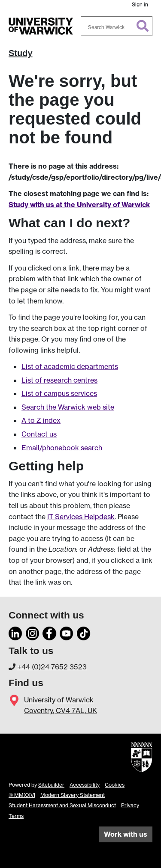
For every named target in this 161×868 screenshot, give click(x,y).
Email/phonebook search (62, 448)
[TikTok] (84, 632)
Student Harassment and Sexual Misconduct (62, 805)
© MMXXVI (22, 795)
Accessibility (85, 785)
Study (21, 53)
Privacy (130, 805)
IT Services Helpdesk (81, 517)
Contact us (39, 434)
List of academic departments (70, 366)
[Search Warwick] (117, 26)
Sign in (140, 4)
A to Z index (41, 420)
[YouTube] (67, 632)
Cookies (115, 785)
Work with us (126, 834)
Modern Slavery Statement (73, 795)
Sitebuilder (51, 785)
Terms (16, 816)
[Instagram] (33, 632)
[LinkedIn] (15, 632)
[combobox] (117, 26)
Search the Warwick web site (68, 407)
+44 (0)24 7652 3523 (52, 667)
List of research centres (59, 380)
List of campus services (59, 393)
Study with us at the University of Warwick (79, 205)
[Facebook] (49, 632)
